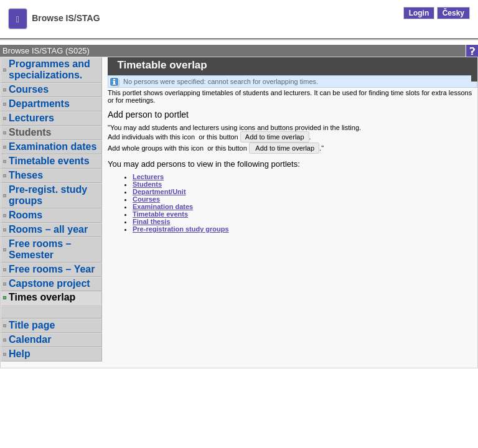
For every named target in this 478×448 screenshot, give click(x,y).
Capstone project (49, 283)
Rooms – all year (48, 229)
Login (419, 13)
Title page (32, 325)
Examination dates (53, 147)
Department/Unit (159, 192)
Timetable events (49, 161)
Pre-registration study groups (181, 229)
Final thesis (152, 222)
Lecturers (31, 118)
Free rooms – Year (52, 269)
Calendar (30, 339)
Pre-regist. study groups (48, 195)
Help (20, 354)
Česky (453, 13)
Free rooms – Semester (40, 249)
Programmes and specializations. (49, 69)
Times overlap (42, 297)
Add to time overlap (275, 137)
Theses (26, 175)
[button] (18, 19)
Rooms (26, 215)
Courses (29, 89)
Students (30, 132)
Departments (39, 104)
